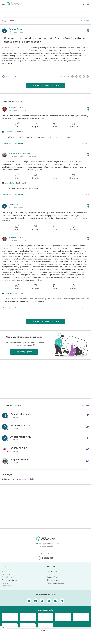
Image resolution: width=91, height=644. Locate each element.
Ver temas (85, 21)
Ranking (5, 583)
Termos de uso (53, 580)
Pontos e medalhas (9, 580)
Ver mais (85, 405)
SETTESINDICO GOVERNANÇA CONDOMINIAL (21, 426)
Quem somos (52, 571)
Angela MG (14, 204)
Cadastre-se (7, 586)
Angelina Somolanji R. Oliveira (21, 460)
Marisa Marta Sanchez (19, 153)
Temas (5, 571)
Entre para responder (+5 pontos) (45, 85)
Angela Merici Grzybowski (21, 437)
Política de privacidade (55, 583)
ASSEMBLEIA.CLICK (21, 448)
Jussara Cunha (16, 107)
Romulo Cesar (16, 29)
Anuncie (50, 574)
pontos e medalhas (27, 479)
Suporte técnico (53, 577)
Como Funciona (8, 577)
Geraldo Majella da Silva (21, 414)
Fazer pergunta (8, 574)
